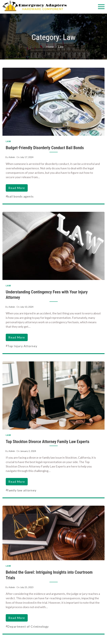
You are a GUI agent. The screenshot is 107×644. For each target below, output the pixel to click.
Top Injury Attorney (22, 346)
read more (17, 188)
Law (8, 141)
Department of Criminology (28, 626)
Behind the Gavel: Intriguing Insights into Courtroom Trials (49, 575)
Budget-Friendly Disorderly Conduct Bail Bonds (45, 148)
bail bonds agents (21, 196)
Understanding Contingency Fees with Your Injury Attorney (47, 295)
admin (12, 157)
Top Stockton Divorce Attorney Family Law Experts (48, 442)
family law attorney (22, 490)
